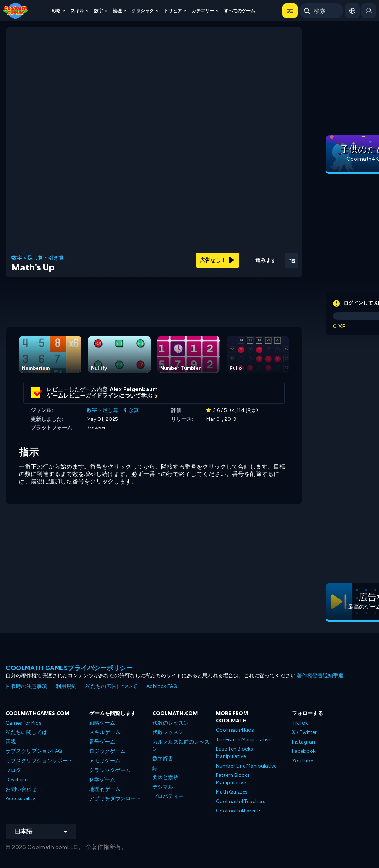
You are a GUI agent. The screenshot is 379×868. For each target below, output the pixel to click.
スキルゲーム (105, 732)
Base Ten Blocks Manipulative (234, 753)
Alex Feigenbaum (134, 389)
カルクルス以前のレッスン (181, 746)
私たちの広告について (111, 686)
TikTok (300, 723)
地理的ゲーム (105, 789)
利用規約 (66, 686)
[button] (290, 11)
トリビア (173, 11)
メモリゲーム (105, 761)
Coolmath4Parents (239, 811)
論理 (117, 11)
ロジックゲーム (107, 751)
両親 (11, 742)
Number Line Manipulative (246, 766)
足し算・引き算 (46, 258)
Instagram (304, 742)
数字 (98, 11)
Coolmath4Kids (235, 730)
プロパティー (168, 796)
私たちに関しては (26, 732)
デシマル (163, 787)
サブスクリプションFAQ (34, 751)
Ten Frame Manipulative (244, 740)
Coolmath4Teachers (241, 802)
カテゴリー (203, 11)
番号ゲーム (102, 742)
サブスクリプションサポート (39, 761)
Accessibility (20, 799)
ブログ (13, 770)
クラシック (143, 11)
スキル (77, 11)
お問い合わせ (21, 789)
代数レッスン (168, 732)
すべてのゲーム (239, 11)
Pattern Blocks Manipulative (233, 779)
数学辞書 (163, 759)
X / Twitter (304, 732)
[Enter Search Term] (321, 11)
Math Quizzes (232, 792)
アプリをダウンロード (115, 799)
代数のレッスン (171, 723)
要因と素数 (165, 777)
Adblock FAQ (162, 686)
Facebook (304, 751)
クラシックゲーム (110, 770)
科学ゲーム (102, 780)
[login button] (369, 11)
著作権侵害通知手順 (320, 676)
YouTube (303, 761)
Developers (19, 780)
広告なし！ (218, 260)
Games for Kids (24, 723)
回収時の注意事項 (26, 686)
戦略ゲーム (102, 723)
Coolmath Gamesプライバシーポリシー (69, 668)
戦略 (56, 11)
